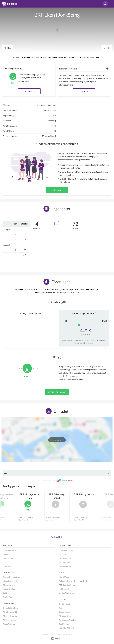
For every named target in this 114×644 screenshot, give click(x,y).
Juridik (6, 593)
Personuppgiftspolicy (67, 620)
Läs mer (29, 91)
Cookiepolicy (64, 624)
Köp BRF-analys (65, 577)
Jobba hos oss (65, 612)
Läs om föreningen (57, 392)
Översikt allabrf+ (10, 550)
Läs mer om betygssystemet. (71, 379)
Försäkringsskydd (10, 612)
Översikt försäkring (11, 608)
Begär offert (8, 597)
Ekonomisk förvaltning (12, 577)
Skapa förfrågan (9, 624)
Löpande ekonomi (10, 581)
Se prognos (101, 340)
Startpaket (7, 566)
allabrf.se (103, 153)
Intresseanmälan (66, 566)
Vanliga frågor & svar (67, 593)
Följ (107, 48)
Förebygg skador (10, 620)
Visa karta (57, 440)
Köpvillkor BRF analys (67, 628)
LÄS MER (84, 91)
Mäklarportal (64, 589)
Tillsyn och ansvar (10, 616)
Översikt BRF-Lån (66, 550)
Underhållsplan (9, 589)
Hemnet (6, 554)
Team (61, 608)
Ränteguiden (64, 554)
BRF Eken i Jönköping (46, 105)
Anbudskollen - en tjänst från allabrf (73, 581)
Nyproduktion (64, 562)
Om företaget (64, 604)
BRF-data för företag (67, 585)
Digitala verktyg (9, 585)
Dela (8, 48)
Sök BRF (57, 537)
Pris (5, 562)
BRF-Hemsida (8, 558)
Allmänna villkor (65, 616)
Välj (6, 473)
